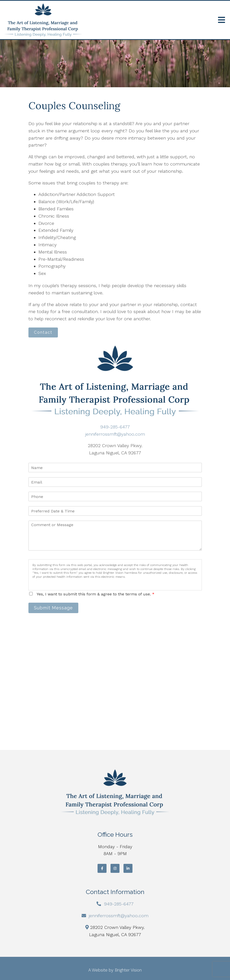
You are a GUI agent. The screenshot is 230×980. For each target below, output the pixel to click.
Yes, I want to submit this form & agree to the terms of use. (96, 594)
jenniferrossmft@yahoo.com (115, 434)
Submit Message (53, 608)
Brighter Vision (128, 970)
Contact (43, 332)
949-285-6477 (115, 427)
